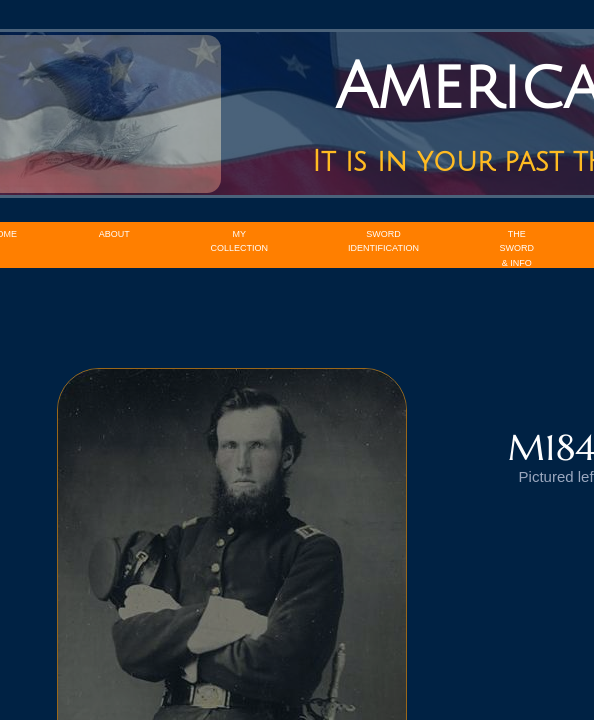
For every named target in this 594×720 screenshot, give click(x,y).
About (114, 234)
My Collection (240, 241)
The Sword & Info (517, 248)
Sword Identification (383, 241)
